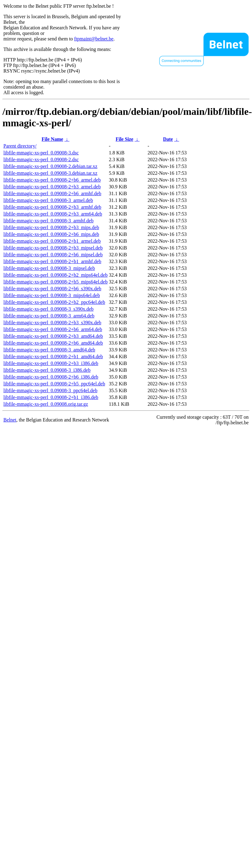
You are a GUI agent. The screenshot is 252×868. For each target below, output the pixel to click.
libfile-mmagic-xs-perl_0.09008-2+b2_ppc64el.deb (54, 302)
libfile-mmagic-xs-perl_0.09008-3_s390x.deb (49, 309)
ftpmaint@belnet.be (94, 39)
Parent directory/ (20, 146)
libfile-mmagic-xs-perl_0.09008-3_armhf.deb (48, 221)
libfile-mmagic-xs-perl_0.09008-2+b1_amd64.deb (53, 356)
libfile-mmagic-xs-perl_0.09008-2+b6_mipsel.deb (53, 255)
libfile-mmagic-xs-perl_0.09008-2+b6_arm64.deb (53, 329)
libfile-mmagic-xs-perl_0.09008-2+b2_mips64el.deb (56, 275)
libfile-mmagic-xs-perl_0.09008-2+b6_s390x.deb (52, 289)
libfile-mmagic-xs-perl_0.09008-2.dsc (41, 159)
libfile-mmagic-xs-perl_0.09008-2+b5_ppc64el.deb (54, 384)
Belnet (10, 420)
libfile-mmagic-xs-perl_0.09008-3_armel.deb (48, 200)
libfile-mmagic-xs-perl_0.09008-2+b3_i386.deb (51, 363)
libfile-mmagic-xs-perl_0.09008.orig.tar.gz (46, 404)
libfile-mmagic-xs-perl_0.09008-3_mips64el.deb (52, 295)
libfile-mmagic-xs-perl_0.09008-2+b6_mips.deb (51, 234)
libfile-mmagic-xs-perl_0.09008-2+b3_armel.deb (52, 187)
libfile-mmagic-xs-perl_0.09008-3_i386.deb (47, 370)
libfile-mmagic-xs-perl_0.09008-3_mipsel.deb (49, 268)
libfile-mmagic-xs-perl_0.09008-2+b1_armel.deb (52, 241)
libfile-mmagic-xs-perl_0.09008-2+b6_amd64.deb (53, 343)
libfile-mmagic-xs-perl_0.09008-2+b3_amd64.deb (53, 336)
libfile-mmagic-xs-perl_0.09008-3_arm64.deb (49, 316)
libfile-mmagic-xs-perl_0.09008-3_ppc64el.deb (50, 390)
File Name (53, 139)
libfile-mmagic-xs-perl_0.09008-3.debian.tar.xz (50, 173)
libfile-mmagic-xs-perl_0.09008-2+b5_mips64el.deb (56, 282)
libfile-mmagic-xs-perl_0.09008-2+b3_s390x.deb (52, 323)
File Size (124, 139)
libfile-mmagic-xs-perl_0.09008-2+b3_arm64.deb (53, 214)
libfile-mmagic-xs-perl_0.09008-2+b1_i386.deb (51, 397)
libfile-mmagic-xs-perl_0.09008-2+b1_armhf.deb (52, 261)
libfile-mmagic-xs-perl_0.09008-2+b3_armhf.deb (52, 207)
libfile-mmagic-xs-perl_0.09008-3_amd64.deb (49, 350)
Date (168, 139)
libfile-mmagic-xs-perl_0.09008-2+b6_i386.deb (51, 377)
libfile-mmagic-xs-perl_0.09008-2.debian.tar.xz (50, 166)
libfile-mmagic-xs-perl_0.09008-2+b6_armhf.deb (52, 193)
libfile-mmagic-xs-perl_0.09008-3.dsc (41, 153)
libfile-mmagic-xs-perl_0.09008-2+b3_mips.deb (51, 227)
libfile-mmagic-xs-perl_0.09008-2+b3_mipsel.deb (53, 248)
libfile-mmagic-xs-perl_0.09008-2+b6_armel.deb (52, 180)
